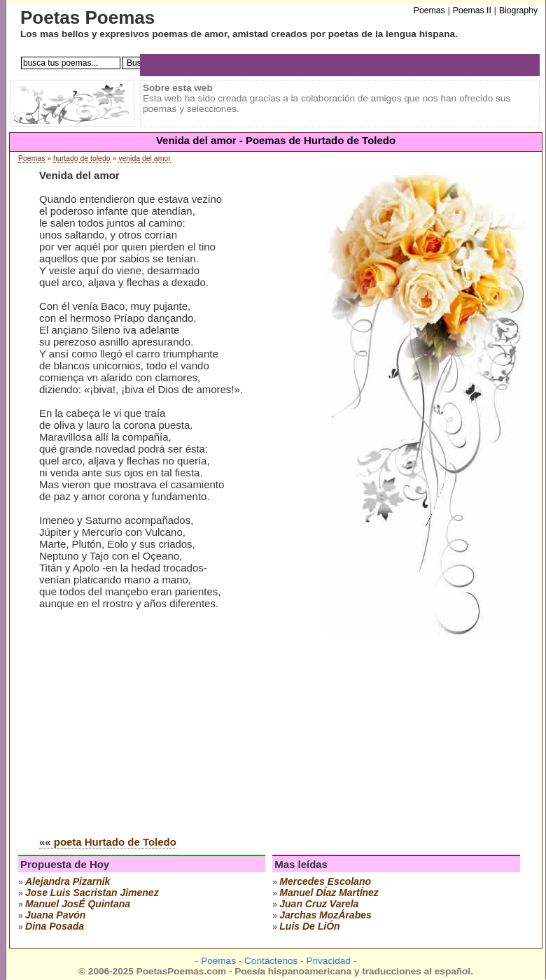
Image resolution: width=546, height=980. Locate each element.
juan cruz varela (319, 904)
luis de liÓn (309, 926)
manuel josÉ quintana (78, 904)
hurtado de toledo (82, 158)
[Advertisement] (157, 719)
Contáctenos (271, 961)
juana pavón (55, 915)
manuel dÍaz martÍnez (329, 893)
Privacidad (328, 961)
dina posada (55, 926)
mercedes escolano (325, 881)
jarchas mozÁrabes (325, 915)
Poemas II (472, 10)
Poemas (31, 158)
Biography (518, 10)
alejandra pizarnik (68, 881)
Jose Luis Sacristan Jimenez (92, 893)
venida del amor (145, 158)
